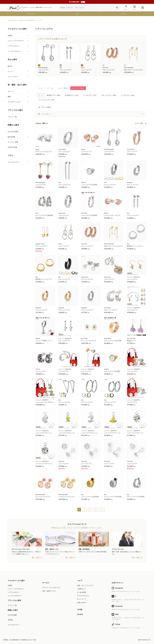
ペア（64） (51, 88)
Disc (61, 68)
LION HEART (62, 149)
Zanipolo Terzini (40, 244)
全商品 (10, 36)
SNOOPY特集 (12, 147)
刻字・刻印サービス (49, 591)
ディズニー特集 (13, 142)
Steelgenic (130, 183)
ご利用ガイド (81, 589)
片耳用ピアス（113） (72, 95)
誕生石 (10, 66)
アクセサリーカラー (14, 102)
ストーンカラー (13, 77)
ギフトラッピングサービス (51, 588)
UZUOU (38, 369)
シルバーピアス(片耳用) (89, 185)
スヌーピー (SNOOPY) (133, 277)
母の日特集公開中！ (77, 2)
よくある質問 (81, 592)
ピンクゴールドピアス (89, 341)
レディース (31, 14)
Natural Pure (85, 277)
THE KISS (105, 68)
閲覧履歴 (80, 614)
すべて (41, 88)
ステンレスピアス (66, 70)
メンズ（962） (63, 88)
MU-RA (106, 213)
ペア (77, 14)
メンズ (123, 14)
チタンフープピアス (111, 310)
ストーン (11, 71)
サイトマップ (81, 599)
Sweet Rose (62, 213)
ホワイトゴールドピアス (44, 152)
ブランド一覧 (12, 117)
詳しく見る (36, 558)
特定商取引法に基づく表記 (28, 640)
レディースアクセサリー (16, 41)
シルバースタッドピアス (112, 215)
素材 (9, 97)
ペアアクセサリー (14, 46)
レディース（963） (78, 88)
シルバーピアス (43, 70)
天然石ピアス (131, 341)
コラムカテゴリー (14, 162)
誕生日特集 (11, 137)
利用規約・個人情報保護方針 (12, 640)
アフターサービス (83, 596)
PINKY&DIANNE (43, 68)
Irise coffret (84, 339)
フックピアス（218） (128, 95)
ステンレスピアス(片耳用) (113, 341)
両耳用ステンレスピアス (135, 246)
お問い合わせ (81, 603)
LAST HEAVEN (131, 339)
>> (102, 510)
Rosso (83, 68)
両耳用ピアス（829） (54, 95)
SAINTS (83, 183)
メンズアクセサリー (14, 51)
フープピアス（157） (90, 95)
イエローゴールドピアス (67, 497)
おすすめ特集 (12, 615)
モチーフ (11, 91)
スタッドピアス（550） (109, 95)
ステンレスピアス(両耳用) (44, 215)
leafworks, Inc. (147, 640)
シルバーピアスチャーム (44, 433)
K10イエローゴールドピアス (133, 70)
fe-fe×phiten (107, 308)
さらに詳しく (44, 114)
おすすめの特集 (13, 132)
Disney (37, 149)
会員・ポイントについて (85, 586)
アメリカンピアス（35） (47, 100)
